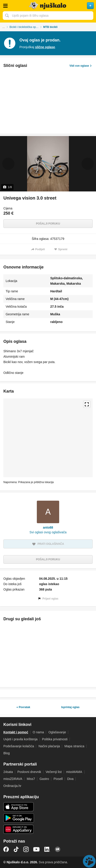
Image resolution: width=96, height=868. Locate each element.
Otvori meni (5, 6)
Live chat (89, 861)
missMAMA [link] (74, 772)
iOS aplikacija (19, 807)
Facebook (6, 849)
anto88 (48, 527)
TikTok (16, 849)
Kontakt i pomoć (16, 732)
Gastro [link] (44, 779)
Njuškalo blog (58, 849)
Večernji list (54, 772)
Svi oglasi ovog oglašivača (48, 532)
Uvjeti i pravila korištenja (20, 739)
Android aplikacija (19, 818)
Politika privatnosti (55, 739)
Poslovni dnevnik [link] (29, 772)
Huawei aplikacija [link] (19, 829)
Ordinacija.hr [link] (12, 786)
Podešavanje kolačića (19, 746)
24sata (8, 772)
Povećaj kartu (87, 404)
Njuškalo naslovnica (48, 6)
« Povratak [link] (23, 707)
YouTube (36, 849)
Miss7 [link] (31, 779)
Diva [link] (70, 779)
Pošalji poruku (48, 224)
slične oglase (45, 47)
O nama (38, 732)
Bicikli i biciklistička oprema (26, 27)
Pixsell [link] (58, 779)
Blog (7, 753)
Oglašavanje (57, 732)
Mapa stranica (74, 746)
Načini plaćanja (49, 746)
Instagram (26, 849)
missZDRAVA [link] (13, 779)
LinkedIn (47, 849)
